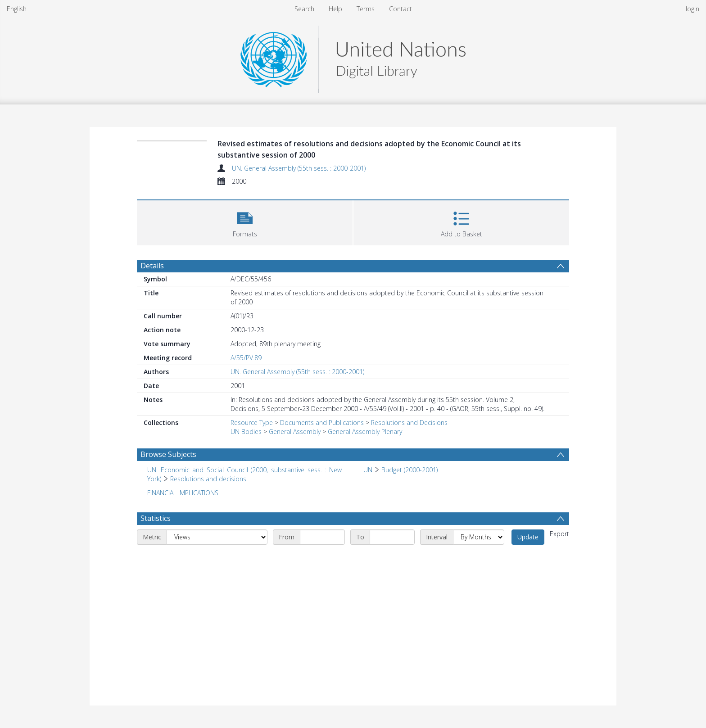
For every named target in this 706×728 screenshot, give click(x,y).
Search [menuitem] (304, 9)
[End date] (392, 537)
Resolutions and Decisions (409, 423)
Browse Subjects (168, 454)
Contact (401, 9)
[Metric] (217, 537)
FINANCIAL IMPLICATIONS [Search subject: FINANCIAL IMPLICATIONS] (183, 493)
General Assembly (295, 432)
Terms (366, 9)
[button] (245, 222)
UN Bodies (246, 432)
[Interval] (479, 537)
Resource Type (252, 423)
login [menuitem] (692, 9)
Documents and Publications (322, 423)
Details (152, 266)
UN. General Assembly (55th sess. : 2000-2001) (299, 168)
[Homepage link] (353, 57)
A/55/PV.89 (246, 358)
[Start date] (322, 537)
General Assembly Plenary (365, 432)
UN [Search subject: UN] (368, 470)
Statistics (156, 518)
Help (335, 9)
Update (528, 537)
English (17, 9)
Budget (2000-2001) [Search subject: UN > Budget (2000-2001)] (410, 470)
